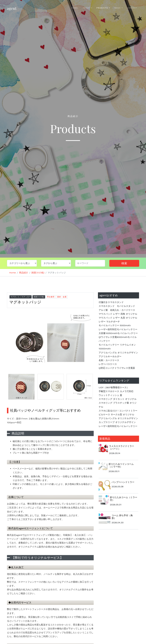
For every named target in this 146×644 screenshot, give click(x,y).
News (117, 8)
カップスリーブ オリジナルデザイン (117, 422)
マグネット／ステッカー (21, 297)
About (86, 8)
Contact (132, 8)
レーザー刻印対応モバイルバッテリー (118, 329)
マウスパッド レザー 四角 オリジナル (118, 314)
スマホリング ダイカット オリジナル (118, 399)
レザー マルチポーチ (109, 322)
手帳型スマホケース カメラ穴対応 (117, 391)
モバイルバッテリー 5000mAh (115, 325)
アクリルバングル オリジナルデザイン (118, 353)
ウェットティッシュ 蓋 (110, 395)
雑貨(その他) (38, 273)
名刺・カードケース (109, 360)
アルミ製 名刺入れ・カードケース (117, 310)
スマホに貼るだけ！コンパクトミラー (118, 411)
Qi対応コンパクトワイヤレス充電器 (117, 368)
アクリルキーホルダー (110, 356)
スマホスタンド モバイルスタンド (117, 306)
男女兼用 (51, 297)
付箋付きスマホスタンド (111, 302)
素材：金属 (62, 297)
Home (75, 8)
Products (102, 8)
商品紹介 (24, 273)
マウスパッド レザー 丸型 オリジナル (118, 318)
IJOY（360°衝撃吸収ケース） (114, 387)
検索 (124, 263)
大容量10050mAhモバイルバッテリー (118, 333)
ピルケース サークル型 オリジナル (116, 415)
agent (12, 8)
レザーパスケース (108, 364)
